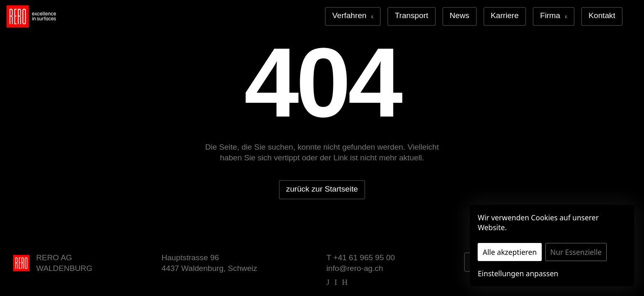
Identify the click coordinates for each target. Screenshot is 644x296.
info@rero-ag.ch (355, 268)
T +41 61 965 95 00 (361, 258)
